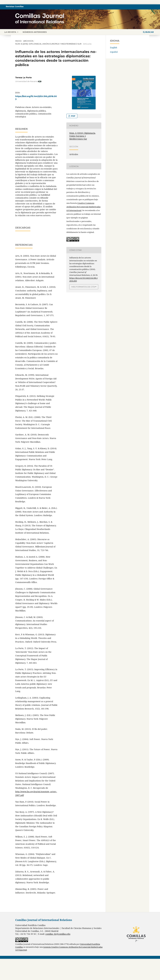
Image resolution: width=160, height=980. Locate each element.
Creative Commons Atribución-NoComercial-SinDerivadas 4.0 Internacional (83, 207)
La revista (11, 32)
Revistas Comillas (15, 6)
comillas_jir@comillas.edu (58, 955)
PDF (73, 116)
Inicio (18, 41)
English (114, 47)
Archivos (28, 41)
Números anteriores (35, 32)
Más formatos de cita (83, 287)
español (114, 52)
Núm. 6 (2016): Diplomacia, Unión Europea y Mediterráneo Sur (48, 44)
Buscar (148, 32)
